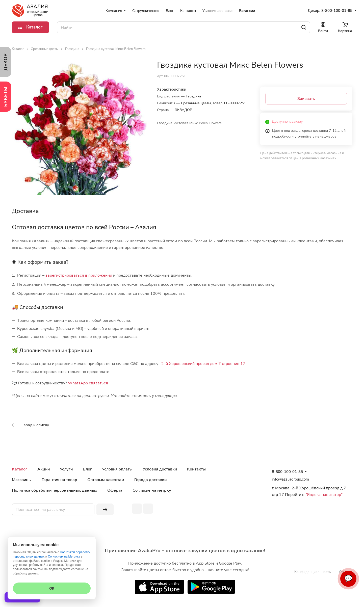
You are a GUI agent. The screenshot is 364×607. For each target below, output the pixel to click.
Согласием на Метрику (64, 557)
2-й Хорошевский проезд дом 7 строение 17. (204, 364)
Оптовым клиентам (106, 480)
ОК (52, 588)
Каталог (20, 469)
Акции (44, 469)
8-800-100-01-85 (337, 11)
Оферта (115, 490)
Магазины (22, 480)
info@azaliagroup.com (290, 479)
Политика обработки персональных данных (55, 490)
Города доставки (150, 480)
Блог (87, 469)
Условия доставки (160, 469)
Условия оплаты (117, 469)
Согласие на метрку (152, 490)
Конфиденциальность (313, 572)
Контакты (196, 469)
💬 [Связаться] (348, 579)
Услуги (66, 469)
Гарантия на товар (59, 480)
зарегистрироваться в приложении (79, 275)
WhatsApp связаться (88, 383)
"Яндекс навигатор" (323, 495)
